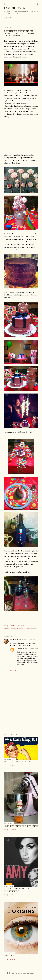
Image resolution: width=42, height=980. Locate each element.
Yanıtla (13, 671)
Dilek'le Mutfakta (17, 640)
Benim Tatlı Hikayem (15, 8)
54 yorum (13, 830)
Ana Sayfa (8, 18)
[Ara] (37, 4)
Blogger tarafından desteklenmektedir (21, 973)
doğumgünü (21, 629)
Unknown (21, 649)
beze (11, 629)
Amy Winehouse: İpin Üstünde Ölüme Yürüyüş (18, 890)
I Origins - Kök (10, 955)
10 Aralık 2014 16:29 (32, 649)
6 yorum (12, 895)
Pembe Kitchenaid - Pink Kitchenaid (21, 826)
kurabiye (29, 629)
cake (15, 629)
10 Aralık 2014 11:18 (30, 640)
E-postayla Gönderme (17, 626)
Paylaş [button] (6, 626)
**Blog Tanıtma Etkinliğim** (17, 762)
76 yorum (13, 765)
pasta (34, 629)
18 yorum (13, 959)
